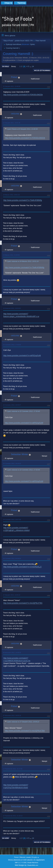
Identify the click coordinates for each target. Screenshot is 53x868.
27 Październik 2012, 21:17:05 (13, 769)
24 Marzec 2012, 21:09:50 (11, 255)
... (31, 66)
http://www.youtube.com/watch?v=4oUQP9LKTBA (23, 603)
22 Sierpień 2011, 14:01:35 (12, 123)
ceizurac (15, 114)
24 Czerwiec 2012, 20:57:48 (12, 520)
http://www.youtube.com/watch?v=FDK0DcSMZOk (23, 95)
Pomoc (16, 857)
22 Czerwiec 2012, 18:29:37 (12, 405)
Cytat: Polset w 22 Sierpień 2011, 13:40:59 (22, 129)
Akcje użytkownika (42, 70)
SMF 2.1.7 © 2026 (21, 863)
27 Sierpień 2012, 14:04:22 (12, 595)
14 (33, 66)
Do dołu (6, 66)
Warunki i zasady (25, 857)
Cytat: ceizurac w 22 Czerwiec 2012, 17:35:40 (23, 411)
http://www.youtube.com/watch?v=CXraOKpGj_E (22, 567)
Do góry (6, 838)
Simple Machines (33, 863)
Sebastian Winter (20, 454)
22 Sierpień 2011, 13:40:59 (12, 86)
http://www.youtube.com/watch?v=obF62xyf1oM (22, 355)
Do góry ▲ (35, 857)
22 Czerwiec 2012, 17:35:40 (12, 345)
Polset (14, 77)
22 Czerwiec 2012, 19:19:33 (12, 464)
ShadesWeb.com (33, 865)
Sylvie (32, 44)
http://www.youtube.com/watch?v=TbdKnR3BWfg (23, 200)
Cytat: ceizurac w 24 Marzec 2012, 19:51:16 (23, 261)
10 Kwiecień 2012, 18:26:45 (12, 308)
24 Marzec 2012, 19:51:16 (11, 195)
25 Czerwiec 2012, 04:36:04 (12, 559)
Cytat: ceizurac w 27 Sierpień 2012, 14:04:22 (23, 722)
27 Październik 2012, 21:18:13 (13, 816)
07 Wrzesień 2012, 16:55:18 (12, 716)
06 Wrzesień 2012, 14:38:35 (12, 653)
